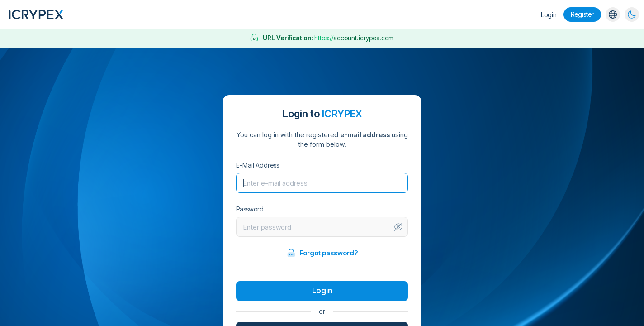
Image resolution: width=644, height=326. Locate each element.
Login (549, 15)
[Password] (315, 227)
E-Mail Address (258, 165)
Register (582, 14)
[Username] (322, 183)
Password (250, 209)
